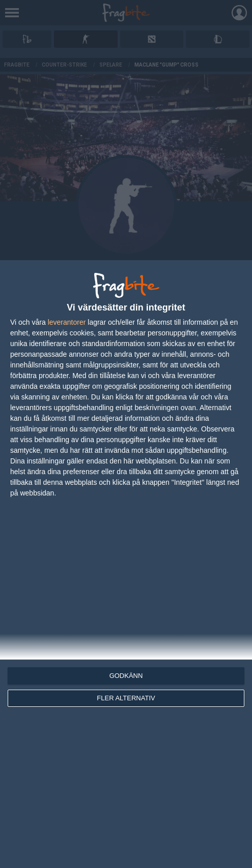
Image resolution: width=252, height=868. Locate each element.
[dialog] (126, 564)
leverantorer (67, 322)
